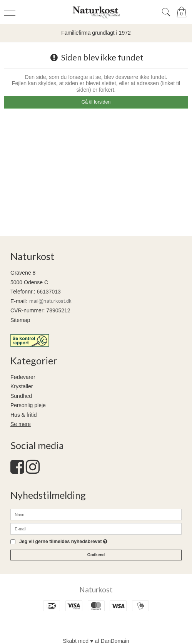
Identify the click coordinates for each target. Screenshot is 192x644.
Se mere (21, 424)
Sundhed (21, 396)
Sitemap (20, 320)
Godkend (96, 555)
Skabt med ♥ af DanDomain (96, 641)
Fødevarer (23, 377)
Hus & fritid (23, 415)
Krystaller (22, 386)
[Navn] (96, 514)
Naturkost (96, 589)
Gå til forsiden (96, 102)
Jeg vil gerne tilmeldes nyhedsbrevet (63, 542)
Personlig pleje (28, 405)
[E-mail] (96, 528)
